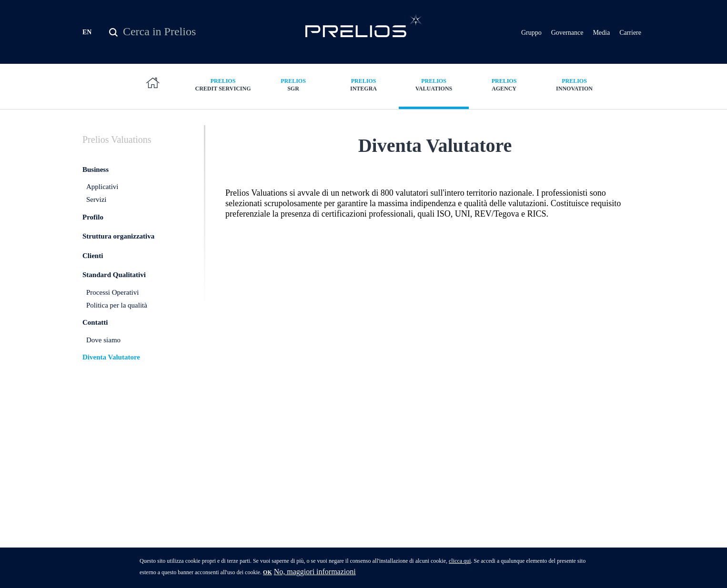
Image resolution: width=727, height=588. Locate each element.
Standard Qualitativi (114, 287)
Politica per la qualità (117, 317)
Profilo (93, 229)
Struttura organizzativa (118, 248)
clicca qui (460, 561)
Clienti (93, 267)
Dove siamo (103, 351)
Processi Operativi (112, 304)
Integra (363, 85)
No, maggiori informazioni (315, 572)
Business (96, 181)
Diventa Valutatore (111, 369)
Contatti (95, 334)
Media (601, 33)
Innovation (575, 85)
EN (87, 33)
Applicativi (102, 199)
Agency (504, 85)
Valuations (434, 85)
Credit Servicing (223, 85)
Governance (567, 33)
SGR (293, 85)
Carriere (630, 33)
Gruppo (531, 33)
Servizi (96, 211)
